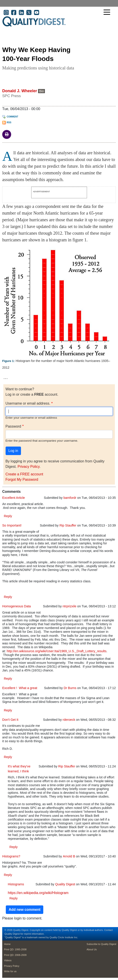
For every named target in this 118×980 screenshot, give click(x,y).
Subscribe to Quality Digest (101, 944)
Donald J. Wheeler (20, 91)
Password (13, 426)
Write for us (10, 971)
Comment (12, 117)
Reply (8, 516)
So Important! (12, 525)
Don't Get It (10, 720)
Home (7, 944)
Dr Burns (70, 688)
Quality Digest (65, 884)
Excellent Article (14, 498)
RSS (9, 122)
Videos (8, 960)
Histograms (16, 884)
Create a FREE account (24, 474)
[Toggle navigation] (108, 13)
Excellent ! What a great (20, 688)
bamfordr (70, 498)
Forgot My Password (22, 480)
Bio (41, 91)
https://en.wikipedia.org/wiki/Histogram (38, 893)
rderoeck (69, 720)
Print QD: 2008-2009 (15, 955)
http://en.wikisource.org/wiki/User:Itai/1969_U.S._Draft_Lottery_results (57, 651)
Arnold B (69, 856)
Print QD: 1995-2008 (15, 949)
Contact (108, 930)
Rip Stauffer (68, 525)
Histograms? (11, 856)
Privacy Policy (29, 467)
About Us (92, 949)
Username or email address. (28, 403)
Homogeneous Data (17, 606)
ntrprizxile (70, 606)
